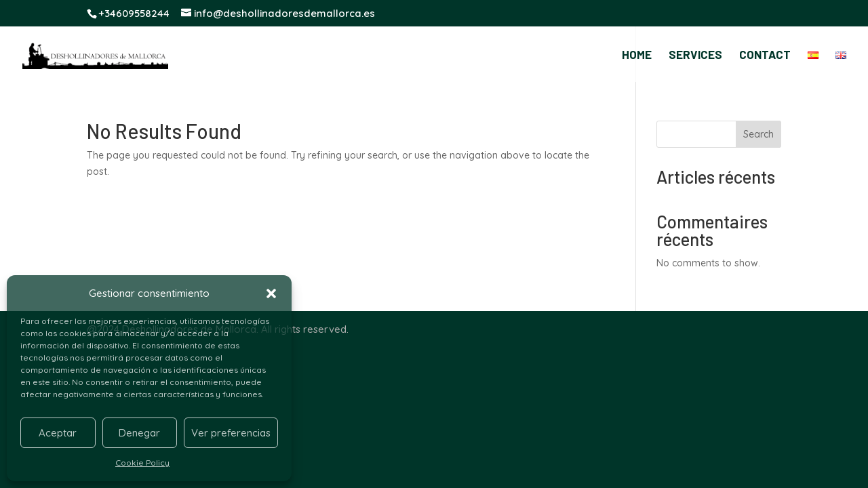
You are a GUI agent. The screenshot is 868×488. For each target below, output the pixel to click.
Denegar (139, 433)
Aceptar (58, 433)
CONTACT (765, 55)
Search (758, 134)
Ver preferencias (231, 433)
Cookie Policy (142, 463)
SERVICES (695, 55)
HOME (637, 55)
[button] (271, 293)
